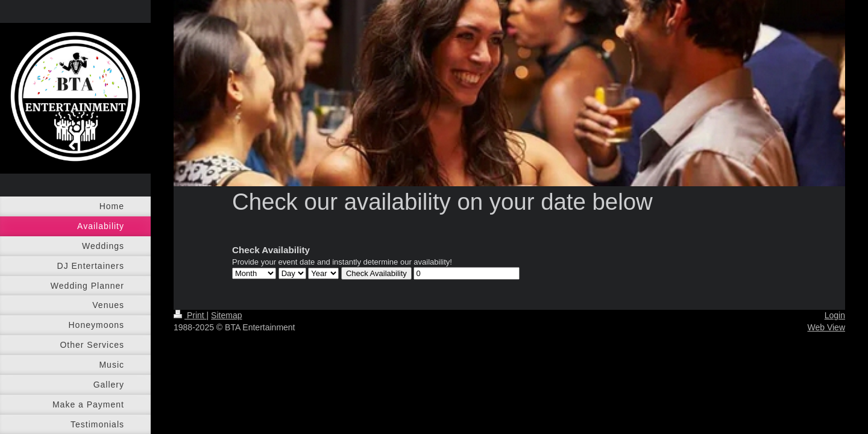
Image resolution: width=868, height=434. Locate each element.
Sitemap (226, 315)
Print (190, 315)
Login (835, 315)
